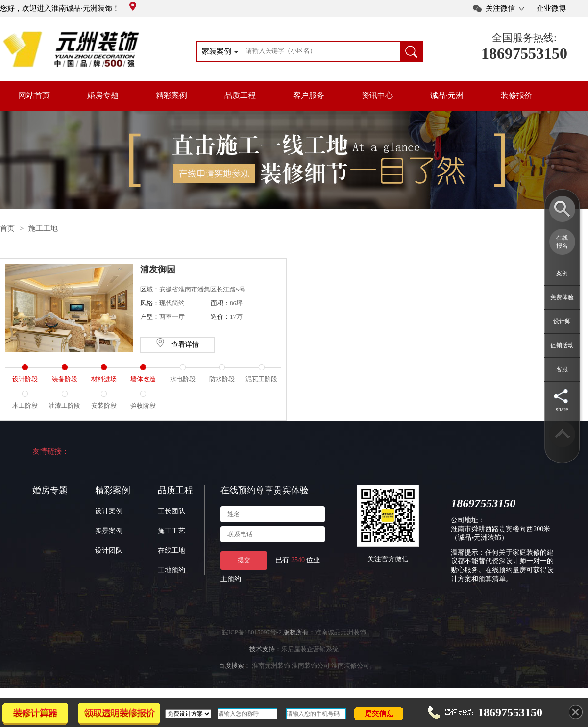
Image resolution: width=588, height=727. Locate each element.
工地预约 (171, 570)
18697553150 (524, 53)
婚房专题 (103, 95)
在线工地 (171, 550)
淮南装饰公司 (311, 666)
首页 (7, 228)
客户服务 (309, 95)
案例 (562, 273)
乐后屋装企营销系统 (310, 649)
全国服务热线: (524, 38)
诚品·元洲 (447, 95)
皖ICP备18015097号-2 (252, 632)
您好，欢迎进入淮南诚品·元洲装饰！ (68, 8)
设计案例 (109, 511)
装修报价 (516, 95)
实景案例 (109, 531)
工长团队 (171, 511)
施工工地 (43, 228)
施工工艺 (171, 531)
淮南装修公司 (350, 666)
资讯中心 (377, 95)
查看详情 (177, 345)
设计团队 (109, 550)
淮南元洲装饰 (271, 666)
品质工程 (240, 95)
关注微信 (500, 8)
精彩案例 (171, 95)
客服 (562, 369)
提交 (244, 560)
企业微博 (551, 8)
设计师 (562, 321)
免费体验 (562, 297)
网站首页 (34, 95)
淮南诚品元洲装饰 (341, 632)
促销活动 (562, 345)
